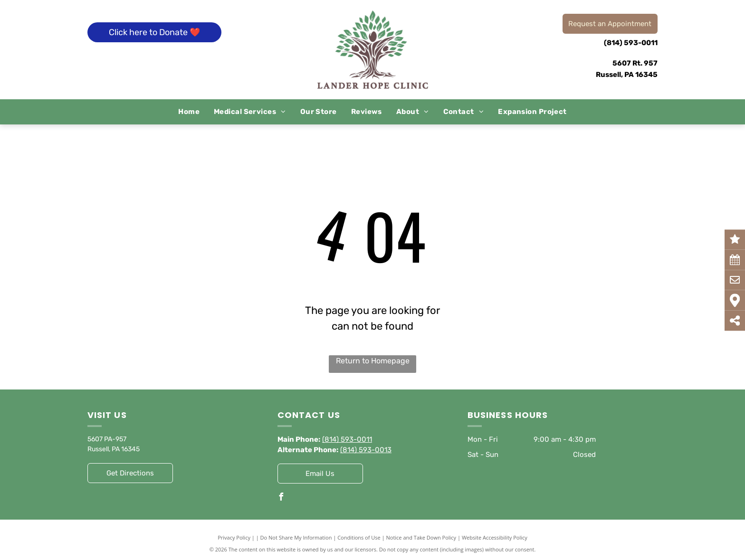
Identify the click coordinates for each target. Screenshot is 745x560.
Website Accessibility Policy (495, 537)
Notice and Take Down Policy (421, 537)
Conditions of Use (359, 537)
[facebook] (281, 498)
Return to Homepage (373, 361)
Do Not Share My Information (296, 537)
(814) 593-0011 (631, 43)
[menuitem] (189, 112)
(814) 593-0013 (366, 450)
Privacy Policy (234, 537)
